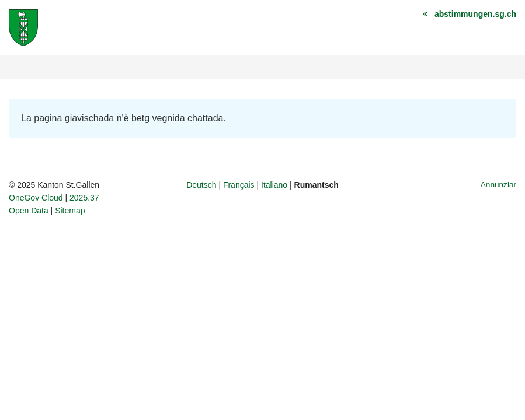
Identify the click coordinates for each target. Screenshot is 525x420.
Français (239, 185)
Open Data (29, 211)
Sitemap (70, 211)
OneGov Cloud (36, 198)
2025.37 (84, 198)
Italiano (274, 185)
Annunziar (498, 185)
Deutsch (201, 185)
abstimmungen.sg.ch (475, 14)
